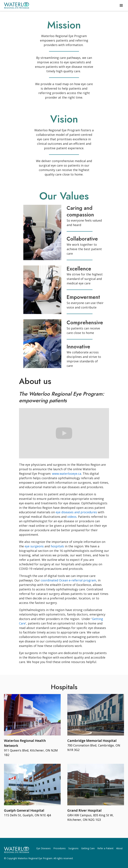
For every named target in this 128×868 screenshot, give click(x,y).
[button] (121, 5)
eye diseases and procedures (76, 512)
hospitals (57, 546)
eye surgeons (35, 546)
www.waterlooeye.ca (67, 474)
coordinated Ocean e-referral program (68, 580)
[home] (16, 5)
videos (72, 517)
